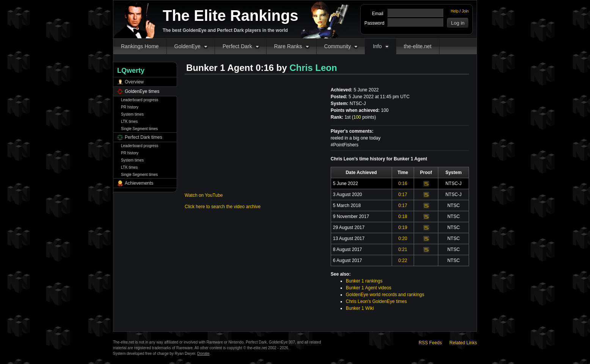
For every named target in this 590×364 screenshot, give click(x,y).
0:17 (403, 195)
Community (338, 46)
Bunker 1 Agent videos (369, 288)
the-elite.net (418, 46)
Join (465, 11)
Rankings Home (140, 46)
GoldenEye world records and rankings (385, 295)
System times (132, 114)
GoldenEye (188, 46)
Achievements (139, 183)
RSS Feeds (430, 343)
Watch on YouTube (204, 195)
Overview (134, 82)
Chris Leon (313, 68)
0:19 (403, 227)
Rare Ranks (288, 46)
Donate (203, 354)
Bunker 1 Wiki (360, 308)
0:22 (403, 260)
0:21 (403, 249)
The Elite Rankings (231, 16)
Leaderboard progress (140, 100)
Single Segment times (139, 129)
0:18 (403, 217)
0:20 (403, 238)
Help (455, 11)
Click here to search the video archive (223, 207)
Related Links (463, 343)
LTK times (129, 122)
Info (377, 46)
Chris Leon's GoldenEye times (376, 301)
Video (426, 184)
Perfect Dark (237, 46)
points (364, 117)
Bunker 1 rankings (364, 281)
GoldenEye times (142, 91)
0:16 (403, 184)
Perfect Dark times (144, 137)
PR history (130, 107)
